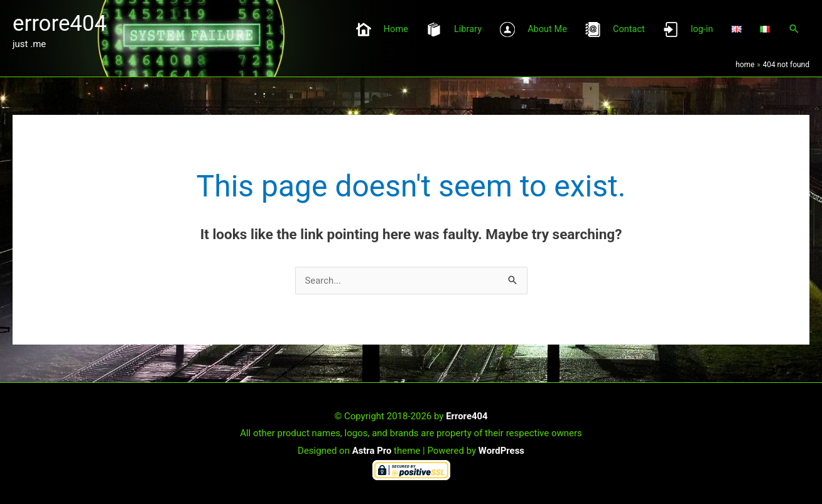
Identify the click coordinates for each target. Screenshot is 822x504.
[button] (794, 30)
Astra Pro (371, 449)
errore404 (60, 23)
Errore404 (467, 415)
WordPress (502, 449)
